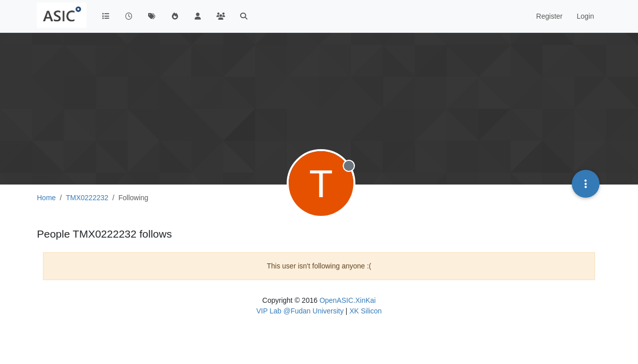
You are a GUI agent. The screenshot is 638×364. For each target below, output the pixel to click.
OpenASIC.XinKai (348, 300)
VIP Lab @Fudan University (300, 311)
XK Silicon (366, 311)
